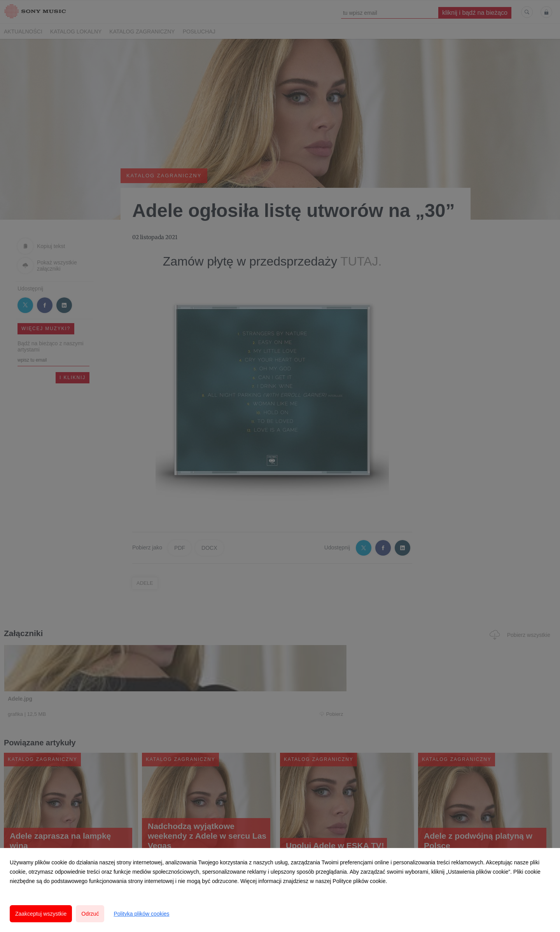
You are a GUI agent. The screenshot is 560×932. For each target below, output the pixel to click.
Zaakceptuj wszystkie (41, 914)
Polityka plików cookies (141, 914)
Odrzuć (90, 914)
